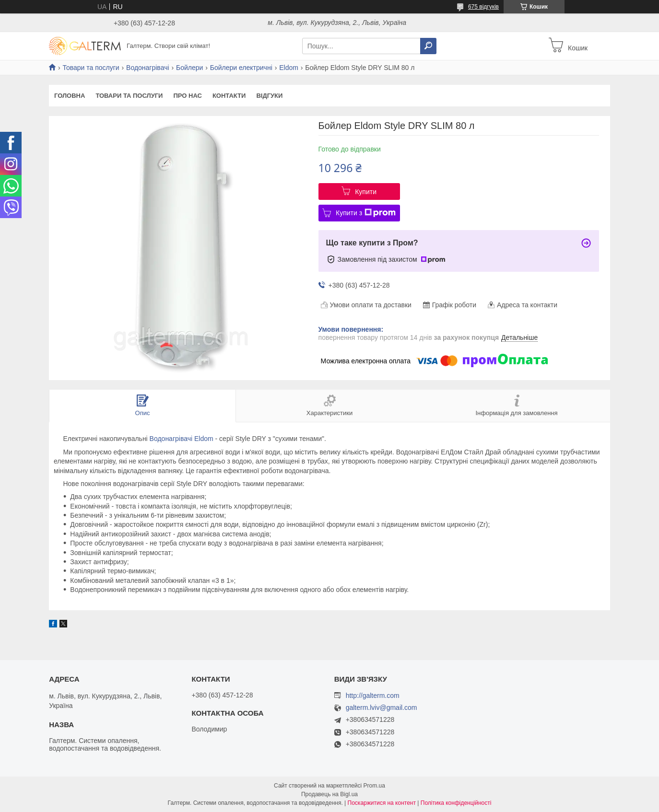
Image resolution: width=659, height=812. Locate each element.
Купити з (366, 213)
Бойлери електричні (241, 68)
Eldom (289, 68)
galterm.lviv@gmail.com (382, 708)
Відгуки (269, 96)
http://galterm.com (373, 696)
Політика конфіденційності (456, 803)
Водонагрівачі (147, 68)
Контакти (229, 96)
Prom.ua (374, 786)
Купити (366, 192)
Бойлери (189, 68)
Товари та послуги (91, 68)
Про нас (187, 96)
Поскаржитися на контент (382, 803)
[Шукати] (428, 46)
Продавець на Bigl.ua (329, 794)
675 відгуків (483, 7)
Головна (70, 96)
